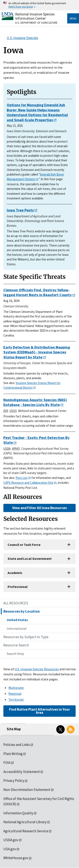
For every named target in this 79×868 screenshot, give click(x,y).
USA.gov (10, 849)
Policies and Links (17, 745)
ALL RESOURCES (16, 603)
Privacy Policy (14, 781)
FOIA (7, 763)
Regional (15, 694)
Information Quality (18, 813)
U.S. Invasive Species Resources (37, 669)
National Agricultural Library (25, 822)
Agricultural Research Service (26, 831)
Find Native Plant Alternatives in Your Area (39, 711)
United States (17, 620)
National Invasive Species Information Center (35, 16)
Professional (18, 587)
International (17, 628)
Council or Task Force (24, 545)
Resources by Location (22, 611)
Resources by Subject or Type (26, 637)
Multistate (16, 688)
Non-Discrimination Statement (27, 790)
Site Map (14, 729)
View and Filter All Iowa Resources (39, 508)
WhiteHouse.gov (16, 858)
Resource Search (16, 645)
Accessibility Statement (22, 772)
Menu (73, 18)
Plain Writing (13, 754)
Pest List (22, 478)
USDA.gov (11, 840)
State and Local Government (30, 559)
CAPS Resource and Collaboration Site (28, 483)
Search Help (15, 654)
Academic (15, 573)
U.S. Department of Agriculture (36, 23)
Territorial (16, 699)
